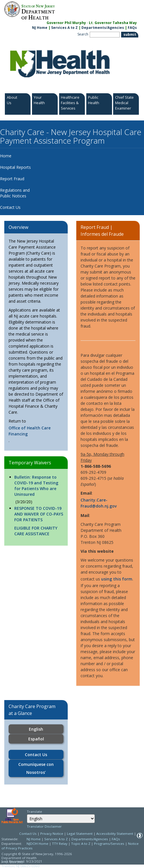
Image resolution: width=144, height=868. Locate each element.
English (36, 729)
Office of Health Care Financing (30, 431)
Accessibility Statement (115, 834)
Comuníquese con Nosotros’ (36, 768)
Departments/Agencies (103, 28)
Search (83, 34)
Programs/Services (109, 844)
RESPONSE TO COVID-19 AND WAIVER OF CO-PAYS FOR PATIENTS (39, 514)
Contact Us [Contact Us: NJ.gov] (28, 834)
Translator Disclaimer (44, 826)
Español (36, 739)
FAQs (116, 839)
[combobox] (61, 819)
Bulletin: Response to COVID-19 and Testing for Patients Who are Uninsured (36, 486)
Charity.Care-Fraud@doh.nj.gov (99, 503)
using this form (117, 579)
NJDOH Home (37, 844)
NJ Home (40, 28)
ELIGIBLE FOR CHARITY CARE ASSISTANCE (36, 531)
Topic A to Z (81, 844)
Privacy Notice (52, 834)
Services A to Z (64, 28)
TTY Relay (60, 844)
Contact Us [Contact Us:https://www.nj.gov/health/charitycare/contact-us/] (36, 755)
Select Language (27, 814)
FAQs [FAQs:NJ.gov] (132, 28)
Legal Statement (80, 834)
